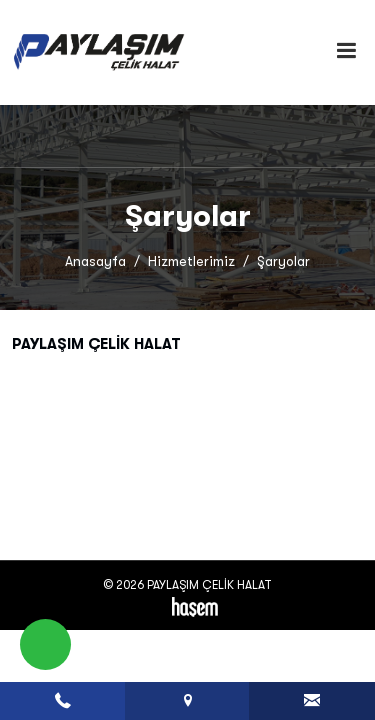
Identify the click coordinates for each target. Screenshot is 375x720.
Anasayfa (95, 261)
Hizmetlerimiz (191, 261)
